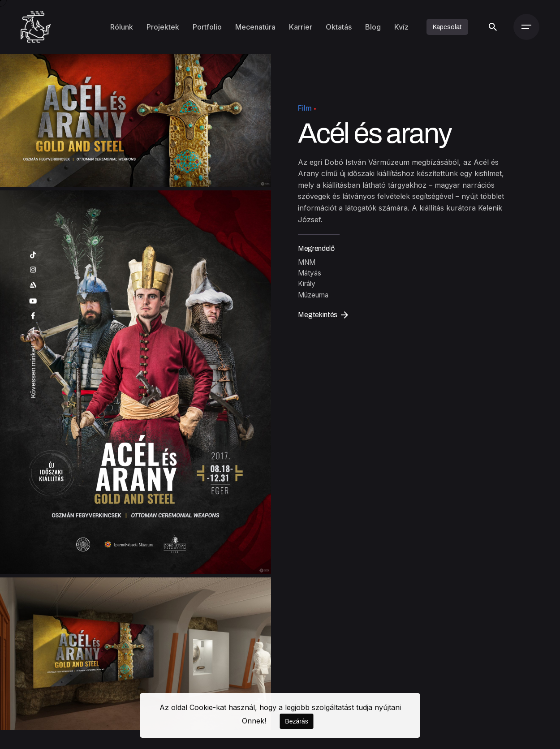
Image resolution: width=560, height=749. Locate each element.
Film (305, 108)
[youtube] (33, 301)
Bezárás (296, 721)
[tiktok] (33, 255)
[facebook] (33, 316)
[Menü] (526, 27)
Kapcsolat (448, 27)
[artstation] (33, 285)
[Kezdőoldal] (36, 27)
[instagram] (33, 270)
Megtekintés (323, 315)
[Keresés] (493, 27)
